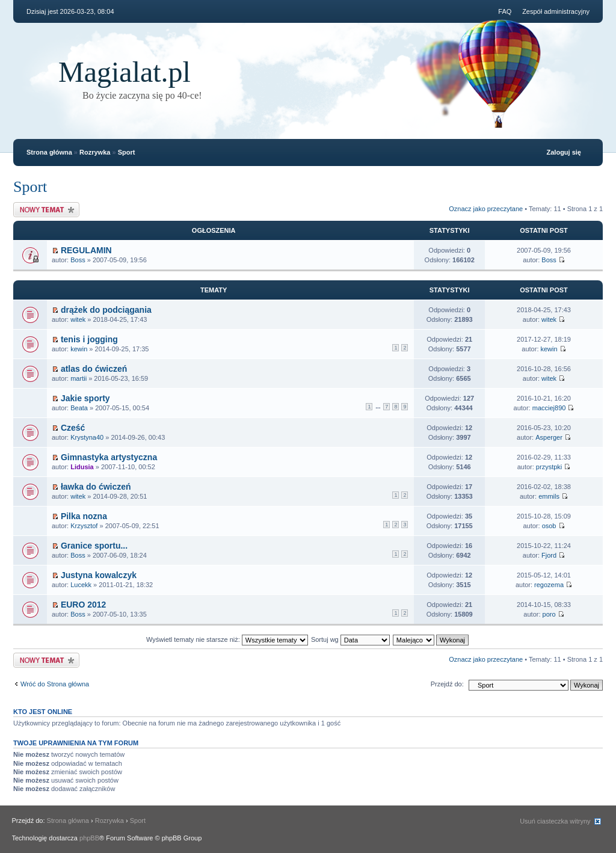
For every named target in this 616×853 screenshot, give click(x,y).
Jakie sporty (85, 398)
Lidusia (82, 467)
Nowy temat (46, 210)
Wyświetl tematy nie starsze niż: (227, 639)
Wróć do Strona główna (55, 684)
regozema (549, 585)
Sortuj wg (350, 639)
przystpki (549, 467)
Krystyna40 (87, 437)
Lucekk (81, 585)
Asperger (549, 437)
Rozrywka (95, 152)
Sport (127, 152)
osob (549, 526)
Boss (78, 260)
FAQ (505, 11)
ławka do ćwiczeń (96, 487)
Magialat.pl (125, 72)
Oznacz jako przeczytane (486, 209)
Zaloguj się (564, 152)
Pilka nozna (84, 516)
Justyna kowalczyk (99, 575)
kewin (79, 349)
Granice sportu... (94, 546)
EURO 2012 (83, 605)
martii (79, 378)
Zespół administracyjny (556, 11)
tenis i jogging (89, 339)
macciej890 (549, 408)
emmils (549, 496)
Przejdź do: (447, 684)
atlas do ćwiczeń (94, 369)
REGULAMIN (86, 250)
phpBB (89, 838)
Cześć (73, 428)
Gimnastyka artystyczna (109, 457)
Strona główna (49, 152)
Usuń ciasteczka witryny (555, 821)
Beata (79, 408)
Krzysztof (84, 526)
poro (549, 614)
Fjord (549, 555)
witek (78, 319)
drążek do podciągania (106, 310)
